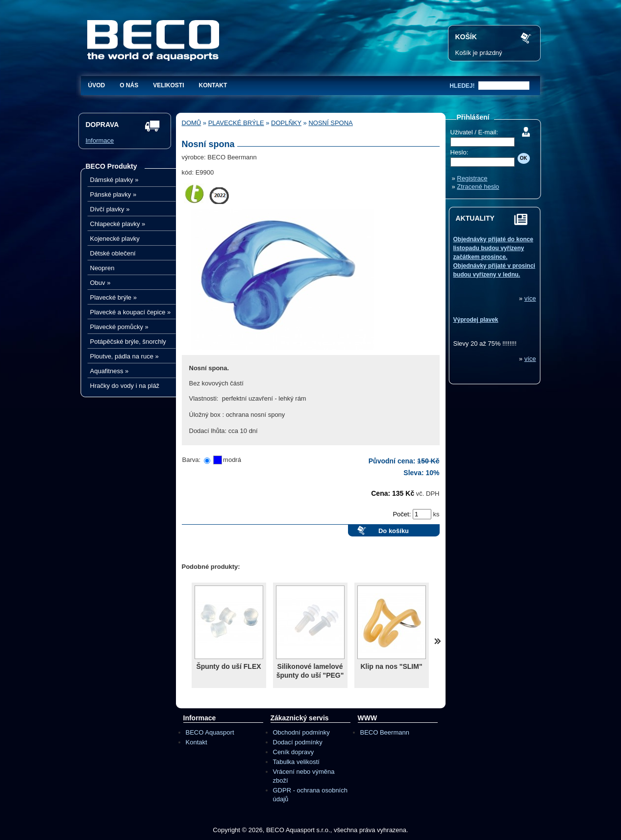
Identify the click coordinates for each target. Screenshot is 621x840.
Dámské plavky (114, 180)
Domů (192, 123)
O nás (129, 85)
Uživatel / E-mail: (474, 132)
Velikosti (168, 85)
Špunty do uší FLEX (228, 666)
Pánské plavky (113, 194)
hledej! (462, 86)
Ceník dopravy (294, 752)
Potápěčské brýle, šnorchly (128, 342)
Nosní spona (330, 123)
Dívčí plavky (110, 209)
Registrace (472, 178)
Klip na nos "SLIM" (391, 666)
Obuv (100, 283)
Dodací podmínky (298, 742)
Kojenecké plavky (115, 239)
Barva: (192, 460)
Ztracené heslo (478, 187)
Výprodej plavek (476, 320)
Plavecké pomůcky (119, 327)
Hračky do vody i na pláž (125, 386)
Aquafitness (110, 371)
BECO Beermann (385, 732)
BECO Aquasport (210, 732)
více (530, 298)
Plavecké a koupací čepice (131, 312)
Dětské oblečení (113, 253)
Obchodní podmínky (301, 732)
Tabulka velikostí (296, 762)
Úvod (97, 85)
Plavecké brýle (113, 297)
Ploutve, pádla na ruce (124, 356)
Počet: (402, 514)
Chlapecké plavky (118, 224)
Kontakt (213, 85)
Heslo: (460, 152)
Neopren (102, 268)
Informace (100, 140)
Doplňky (286, 123)
